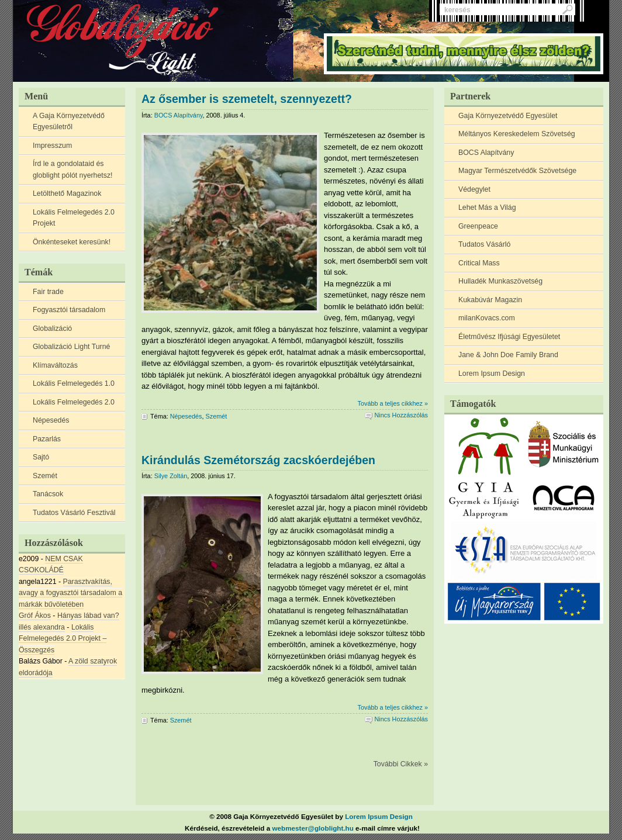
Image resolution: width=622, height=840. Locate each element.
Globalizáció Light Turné (71, 347)
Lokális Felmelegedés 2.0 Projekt (74, 218)
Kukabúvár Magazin (490, 300)
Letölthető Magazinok (67, 193)
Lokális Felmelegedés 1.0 (74, 383)
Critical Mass (479, 263)
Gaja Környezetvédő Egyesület (508, 116)
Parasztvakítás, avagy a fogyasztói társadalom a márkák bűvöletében (70, 593)
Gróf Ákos (35, 616)
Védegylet (474, 189)
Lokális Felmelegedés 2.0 (74, 402)
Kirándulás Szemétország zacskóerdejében (258, 460)
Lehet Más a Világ (487, 208)
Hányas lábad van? (88, 616)
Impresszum (52, 146)
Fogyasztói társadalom (69, 310)
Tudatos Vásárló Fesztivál (74, 513)
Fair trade (48, 292)
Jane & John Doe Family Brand (508, 355)
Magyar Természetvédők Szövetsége (517, 171)
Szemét (45, 476)
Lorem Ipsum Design (492, 374)
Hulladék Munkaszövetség (500, 281)
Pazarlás (47, 439)
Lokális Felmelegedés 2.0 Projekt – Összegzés (63, 639)
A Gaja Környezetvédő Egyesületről (69, 122)
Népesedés (51, 420)
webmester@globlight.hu (313, 828)
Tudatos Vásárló (484, 244)
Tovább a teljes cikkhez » (393, 403)
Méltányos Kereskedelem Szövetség (517, 134)
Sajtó (41, 457)
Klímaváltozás (55, 365)
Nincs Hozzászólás (401, 415)
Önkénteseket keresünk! (72, 242)
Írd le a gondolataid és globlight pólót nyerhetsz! (73, 170)
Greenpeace (478, 226)
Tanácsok (48, 494)
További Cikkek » (401, 764)
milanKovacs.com (487, 318)
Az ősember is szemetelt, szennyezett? (247, 99)
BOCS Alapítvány (486, 153)
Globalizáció (52, 329)
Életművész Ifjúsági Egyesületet (509, 337)
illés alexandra (42, 627)
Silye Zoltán (171, 476)
